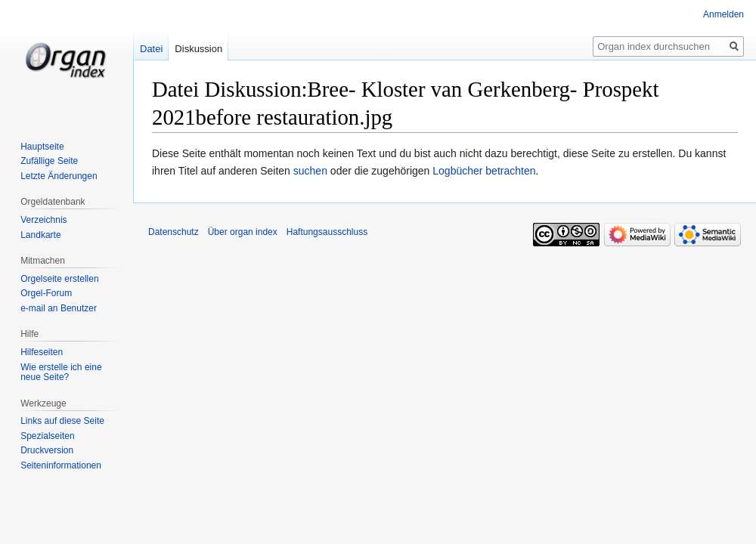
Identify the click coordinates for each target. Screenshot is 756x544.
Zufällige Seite (49, 161)
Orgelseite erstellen (59, 279)
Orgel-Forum (46, 293)
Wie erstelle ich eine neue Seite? (61, 372)
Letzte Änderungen (59, 176)
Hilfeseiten (42, 352)
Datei (151, 49)
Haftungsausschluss (327, 232)
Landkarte (40, 235)
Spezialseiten (47, 436)
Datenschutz (174, 232)
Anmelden (723, 14)
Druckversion (47, 450)
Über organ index (243, 232)
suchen (310, 171)
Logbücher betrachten (484, 171)
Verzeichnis (43, 220)
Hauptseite (42, 147)
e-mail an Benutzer (59, 308)
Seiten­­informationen (61, 465)
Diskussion (198, 49)
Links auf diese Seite (62, 421)
